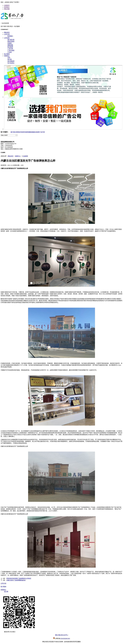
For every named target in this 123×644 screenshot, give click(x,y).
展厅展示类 (11, 40)
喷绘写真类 (11, 41)
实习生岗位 (11, 63)
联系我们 (7, 7)
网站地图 (7, 9)
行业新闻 (25, 156)
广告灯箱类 (11, 50)
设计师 (10, 59)
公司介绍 (7, 34)
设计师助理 (11, 61)
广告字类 (10, 49)
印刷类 (10, 43)
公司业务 (7, 38)
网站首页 (7, 32)
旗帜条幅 (10, 45)
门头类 (10, 52)
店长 (9, 58)
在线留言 (7, 5)
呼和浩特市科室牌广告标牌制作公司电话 (19, 578)
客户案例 (7, 54)
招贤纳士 (7, 56)
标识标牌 (10, 47)
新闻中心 (18, 156)
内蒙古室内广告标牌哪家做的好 (16, 580)
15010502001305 (65, 638)
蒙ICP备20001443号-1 (62, 635)
